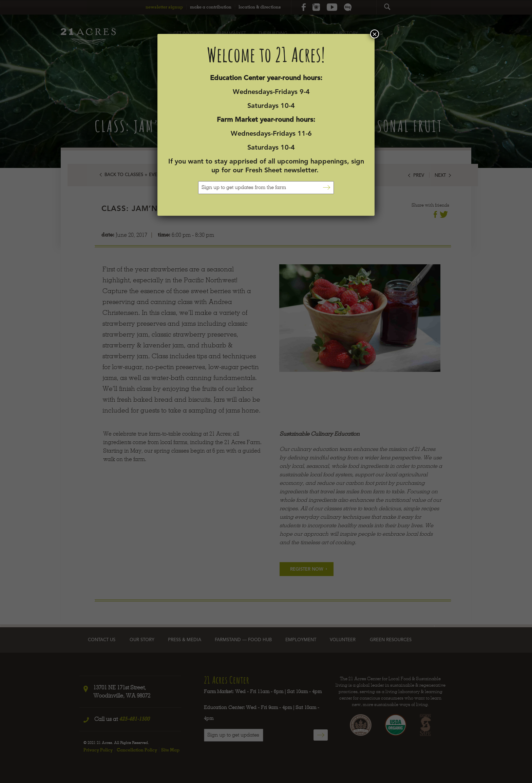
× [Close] (375, 34)
